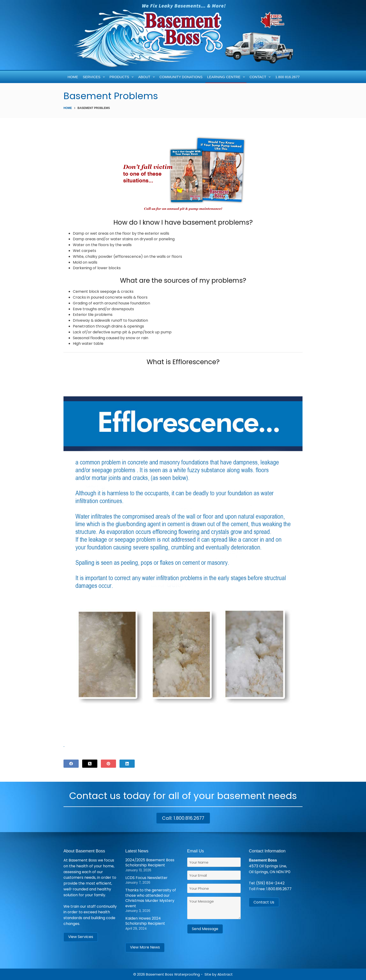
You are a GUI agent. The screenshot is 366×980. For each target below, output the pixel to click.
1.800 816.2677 (287, 77)
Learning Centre (227, 77)
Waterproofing (187, 974)
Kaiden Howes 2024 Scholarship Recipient (145, 921)
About (147, 77)
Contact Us (264, 902)
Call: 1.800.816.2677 (183, 818)
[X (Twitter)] (90, 764)
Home (73, 77)
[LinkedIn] (127, 764)
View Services (81, 937)
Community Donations (181, 77)
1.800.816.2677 (279, 889)
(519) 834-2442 (270, 883)
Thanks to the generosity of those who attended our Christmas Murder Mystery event (151, 898)
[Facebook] (71, 764)
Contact (261, 77)
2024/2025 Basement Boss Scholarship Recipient (150, 863)
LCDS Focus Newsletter (146, 878)
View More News (145, 947)
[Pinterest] (108, 764)
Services (95, 77)
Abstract (225, 974)
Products (122, 77)
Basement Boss (160, 974)
